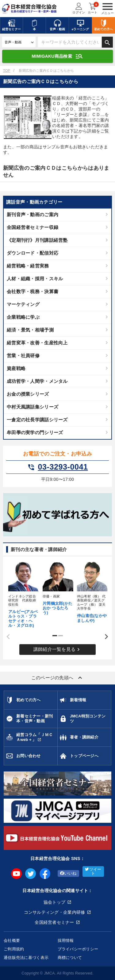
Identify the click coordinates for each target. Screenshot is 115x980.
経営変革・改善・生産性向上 (37, 343)
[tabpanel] (23, 594)
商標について (70, 958)
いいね (68, 873)
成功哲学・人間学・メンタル (37, 381)
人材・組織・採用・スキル (35, 279)
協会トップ (54, 902)
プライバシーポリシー (78, 949)
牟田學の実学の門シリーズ (35, 432)
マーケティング (23, 304)
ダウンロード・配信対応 (33, 253)
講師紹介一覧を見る (58, 650)
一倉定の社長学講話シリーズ (37, 420)
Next (104, 637)
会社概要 (12, 940)
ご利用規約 (14, 949)
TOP (7, 71)
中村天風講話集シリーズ (33, 407)
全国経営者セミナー (54, 922)
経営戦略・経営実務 (28, 266)
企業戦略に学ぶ (23, 317)
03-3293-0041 (58, 467)
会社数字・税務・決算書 (33, 291)
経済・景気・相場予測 (30, 330)
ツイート (93, 871)
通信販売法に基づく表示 (26, 958)
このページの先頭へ (58, 678)
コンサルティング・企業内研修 (55, 912)
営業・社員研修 (23, 356)
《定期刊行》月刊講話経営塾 (37, 240)
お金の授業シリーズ (28, 394)
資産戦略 (16, 368)
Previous (6, 637)
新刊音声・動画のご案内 (33, 214)
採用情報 (66, 940)
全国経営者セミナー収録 (33, 227)
